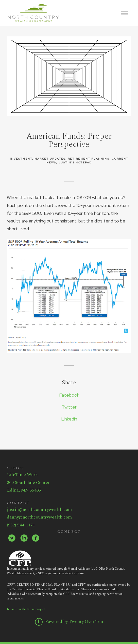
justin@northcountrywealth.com (39, 509)
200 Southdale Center (28, 482)
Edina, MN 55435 (24, 490)
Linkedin (69, 419)
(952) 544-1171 (21, 525)
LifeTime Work (22, 475)
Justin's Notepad (75, 162)
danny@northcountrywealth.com (39, 517)
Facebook (69, 395)
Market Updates (50, 159)
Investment (21, 159)
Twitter (69, 407)
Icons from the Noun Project (26, 609)
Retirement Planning (89, 159)
